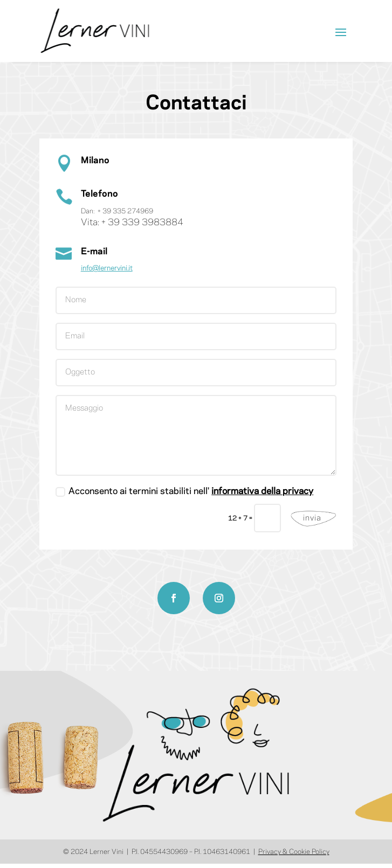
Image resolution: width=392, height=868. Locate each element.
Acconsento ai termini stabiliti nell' (184, 492)
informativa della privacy (262, 491)
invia (312, 518)
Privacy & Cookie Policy (294, 852)
